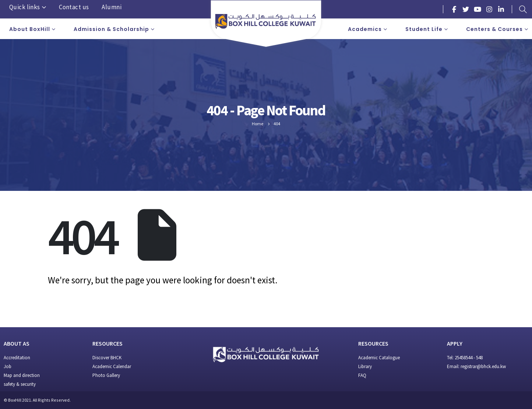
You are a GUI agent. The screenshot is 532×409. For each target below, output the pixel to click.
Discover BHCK (107, 358)
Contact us (74, 7)
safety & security (20, 384)
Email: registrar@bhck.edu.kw (476, 366)
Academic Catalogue (379, 358)
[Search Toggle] (523, 9)
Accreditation (17, 358)
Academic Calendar (112, 366)
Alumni (112, 7)
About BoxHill (30, 29)
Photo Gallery (106, 375)
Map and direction (22, 375)
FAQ (362, 375)
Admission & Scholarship (111, 29)
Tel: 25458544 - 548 (465, 358)
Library (365, 366)
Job (8, 366)
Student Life (424, 29)
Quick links (25, 7)
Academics (365, 29)
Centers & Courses (494, 29)
